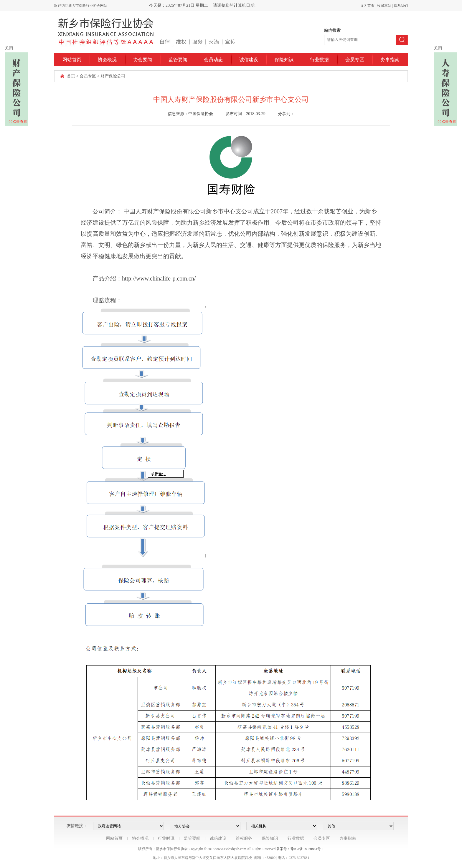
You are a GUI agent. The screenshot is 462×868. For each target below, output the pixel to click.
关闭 (9, 48)
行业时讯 (166, 838)
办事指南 (390, 60)
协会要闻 (143, 60)
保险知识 (284, 60)
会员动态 (213, 60)
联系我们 (401, 6)
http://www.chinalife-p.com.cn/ (159, 278)
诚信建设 (249, 60)
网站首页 (72, 60)
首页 (71, 76)
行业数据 (319, 60)
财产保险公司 (113, 76)
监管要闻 (178, 60)
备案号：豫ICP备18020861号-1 (300, 849)
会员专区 (355, 60)
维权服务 (244, 838)
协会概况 (107, 60)
